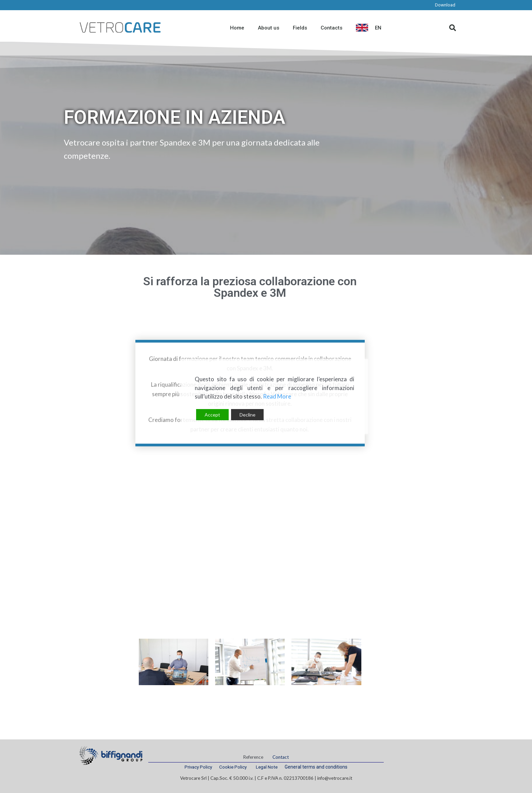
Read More (277, 396)
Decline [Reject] (248, 415)
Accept (212, 415)
